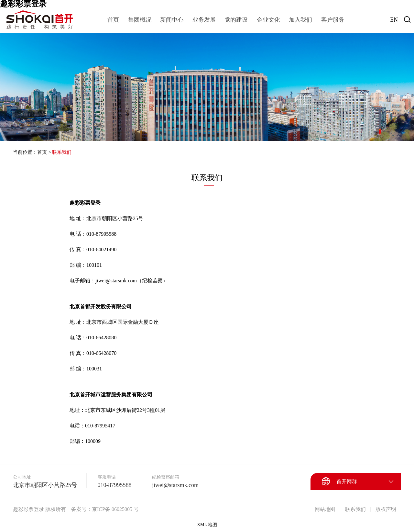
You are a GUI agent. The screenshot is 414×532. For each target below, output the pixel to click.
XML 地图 (207, 525)
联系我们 (62, 152)
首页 (42, 152)
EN (394, 20)
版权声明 (386, 509)
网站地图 (325, 509)
